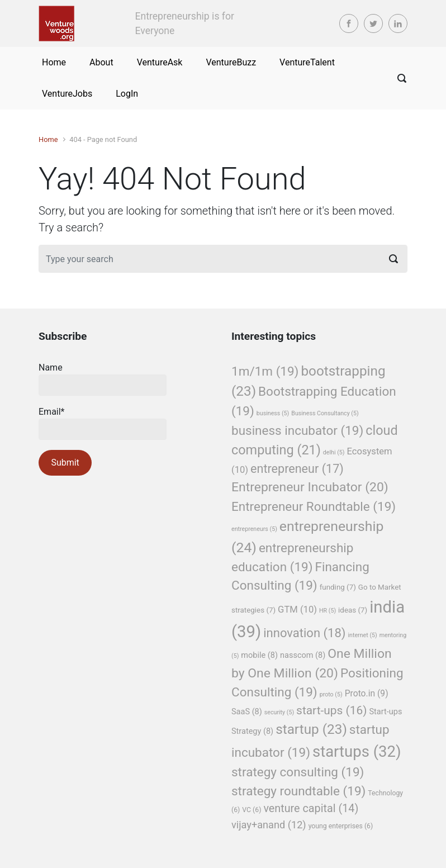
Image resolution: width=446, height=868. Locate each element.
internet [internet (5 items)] (363, 635)
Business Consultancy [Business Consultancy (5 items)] (325, 413)
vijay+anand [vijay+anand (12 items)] (269, 825)
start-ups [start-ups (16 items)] (331, 710)
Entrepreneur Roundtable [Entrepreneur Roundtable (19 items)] (314, 506)
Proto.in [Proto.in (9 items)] (367, 693)
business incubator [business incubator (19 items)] (297, 430)
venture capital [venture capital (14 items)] (311, 808)
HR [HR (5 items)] (328, 611)
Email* (103, 423)
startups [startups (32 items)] (357, 751)
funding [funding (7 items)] (338, 587)
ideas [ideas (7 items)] (353, 610)
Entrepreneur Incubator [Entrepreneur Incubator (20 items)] (310, 487)
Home (48, 139)
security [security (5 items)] (279, 712)
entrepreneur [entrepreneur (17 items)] (297, 469)
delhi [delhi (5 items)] (334, 452)
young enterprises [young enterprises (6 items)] (341, 826)
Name (103, 379)
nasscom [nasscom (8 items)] (303, 655)
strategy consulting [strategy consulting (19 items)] (298, 772)
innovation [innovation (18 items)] (304, 633)
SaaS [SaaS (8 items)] (247, 712)
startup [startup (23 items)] (311, 729)
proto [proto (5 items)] (331, 694)
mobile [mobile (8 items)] (259, 655)
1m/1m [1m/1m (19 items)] (265, 371)
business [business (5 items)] (273, 413)
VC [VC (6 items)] (252, 810)
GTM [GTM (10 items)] (297, 610)
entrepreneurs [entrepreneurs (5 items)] (254, 529)
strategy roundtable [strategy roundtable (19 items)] (298, 791)
